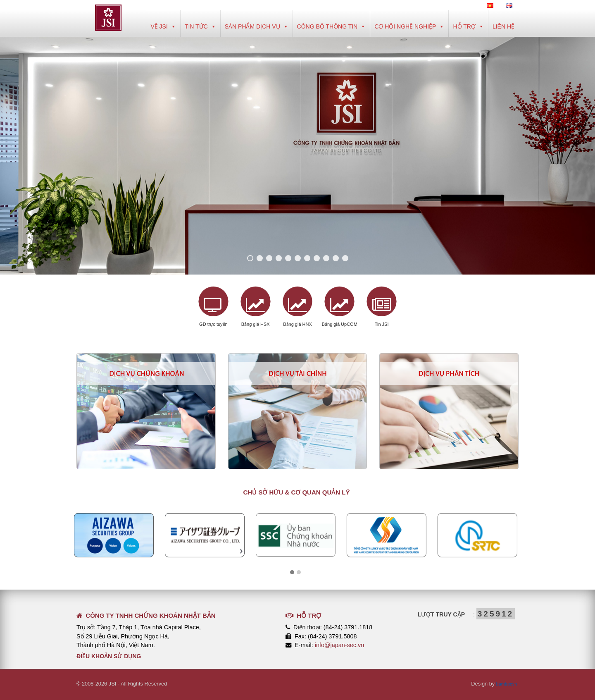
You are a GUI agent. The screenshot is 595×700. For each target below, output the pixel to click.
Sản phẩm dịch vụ (257, 26)
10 (336, 258)
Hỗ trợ (468, 26)
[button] (292, 573)
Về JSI (163, 26)
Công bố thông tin (332, 26)
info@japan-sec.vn (339, 645)
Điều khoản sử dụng (109, 656)
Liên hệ (503, 26)
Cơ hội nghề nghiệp (409, 26)
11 (345, 258)
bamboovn (505, 684)
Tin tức (200, 26)
